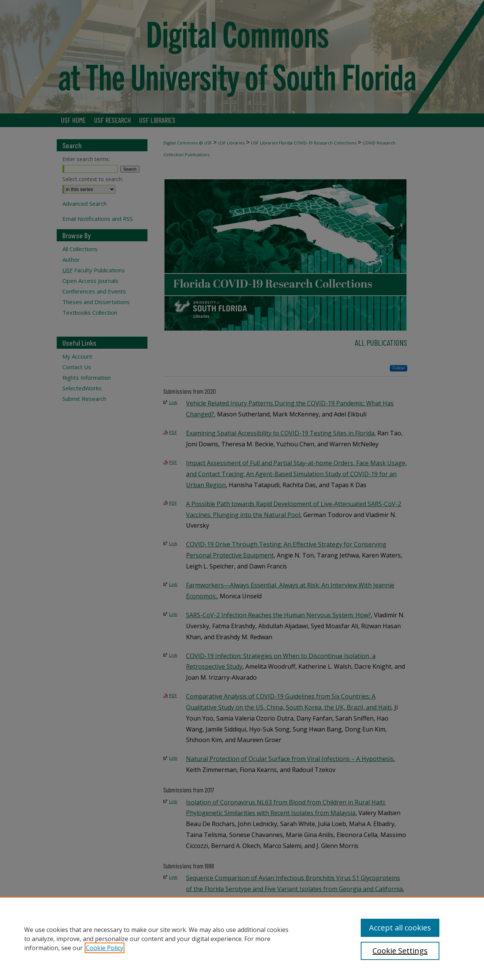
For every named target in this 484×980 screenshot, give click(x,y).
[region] (242, 938)
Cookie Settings (400, 951)
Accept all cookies (400, 928)
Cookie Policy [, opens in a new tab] (105, 948)
